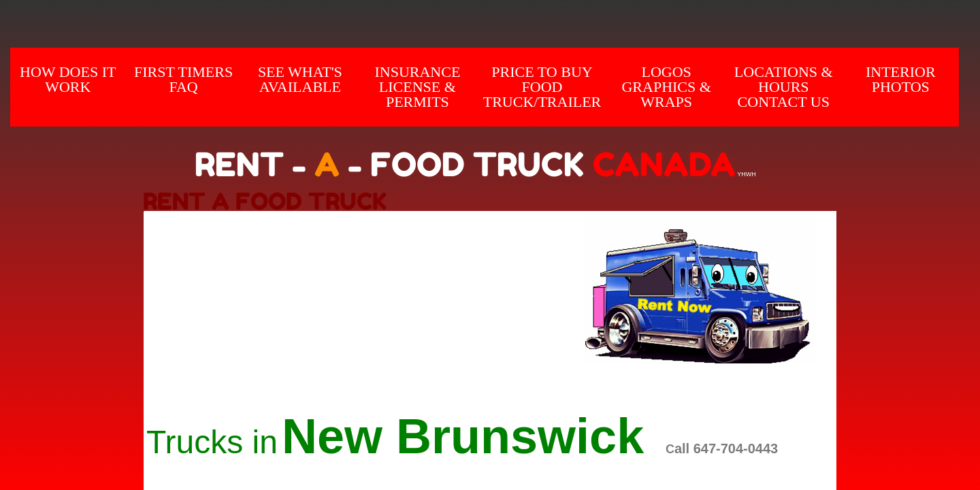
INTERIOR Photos (901, 79)
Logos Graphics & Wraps (666, 87)
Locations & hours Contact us (784, 87)
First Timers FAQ (183, 79)
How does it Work (68, 79)
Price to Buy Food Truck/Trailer (542, 87)
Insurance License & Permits (417, 87)
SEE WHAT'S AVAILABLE (300, 79)
